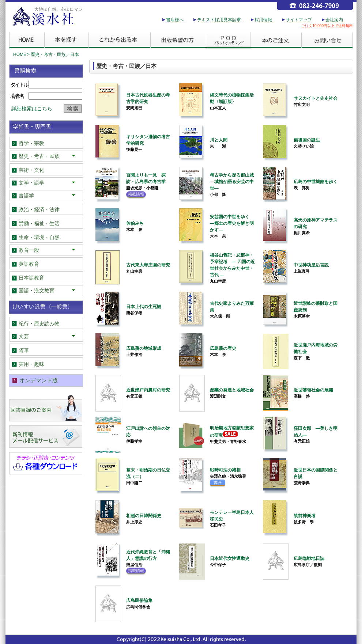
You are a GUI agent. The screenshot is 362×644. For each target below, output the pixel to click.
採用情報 (263, 20)
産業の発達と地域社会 (232, 390)
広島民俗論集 (139, 601)
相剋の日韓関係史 (144, 516)
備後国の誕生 (307, 140)
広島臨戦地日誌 (309, 558)
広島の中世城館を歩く (316, 182)
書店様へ (175, 20)
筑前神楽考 (305, 516)
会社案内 (334, 20)
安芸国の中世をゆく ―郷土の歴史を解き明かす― (232, 223)
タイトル (19, 85)
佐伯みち (135, 223)
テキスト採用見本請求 (219, 20)
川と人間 (219, 140)
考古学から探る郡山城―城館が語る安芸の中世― (232, 182)
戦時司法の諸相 (225, 470)
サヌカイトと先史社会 (316, 98)
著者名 (17, 96)
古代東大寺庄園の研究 (148, 265)
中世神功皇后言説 (311, 265)
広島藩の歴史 (223, 348)
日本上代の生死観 (144, 307)
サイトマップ (299, 20)
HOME (20, 54)
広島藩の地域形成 (144, 348)
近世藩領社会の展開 (313, 390)
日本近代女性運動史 (230, 558)
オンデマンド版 (39, 380)
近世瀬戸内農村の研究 (148, 390)
